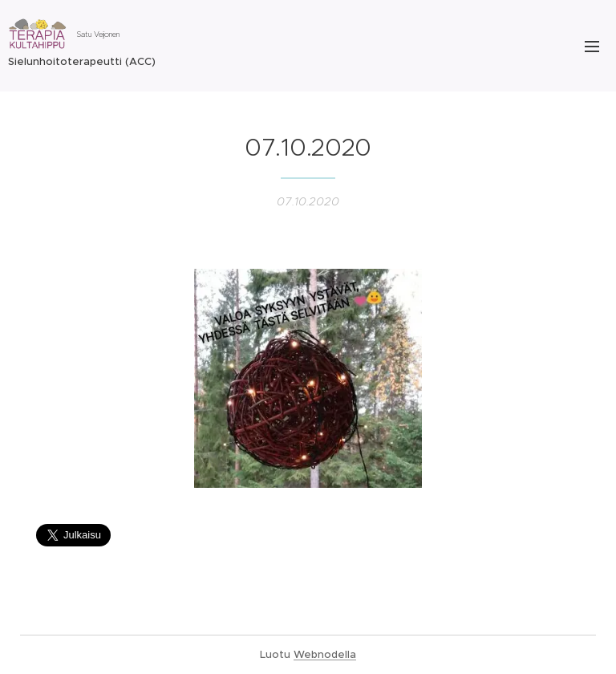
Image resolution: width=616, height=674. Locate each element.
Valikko (592, 47)
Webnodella (325, 654)
